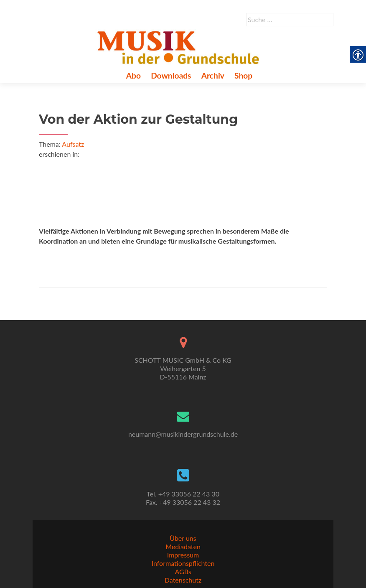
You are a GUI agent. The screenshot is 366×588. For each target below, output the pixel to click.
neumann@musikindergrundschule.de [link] (183, 434)
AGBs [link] (183, 571)
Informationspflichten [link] (183, 563)
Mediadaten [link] (183, 546)
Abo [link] (133, 75)
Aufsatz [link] (73, 144)
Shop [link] (243, 75)
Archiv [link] (213, 75)
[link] (180, 46)
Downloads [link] (171, 75)
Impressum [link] (183, 555)
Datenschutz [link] (183, 580)
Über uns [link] (183, 538)
